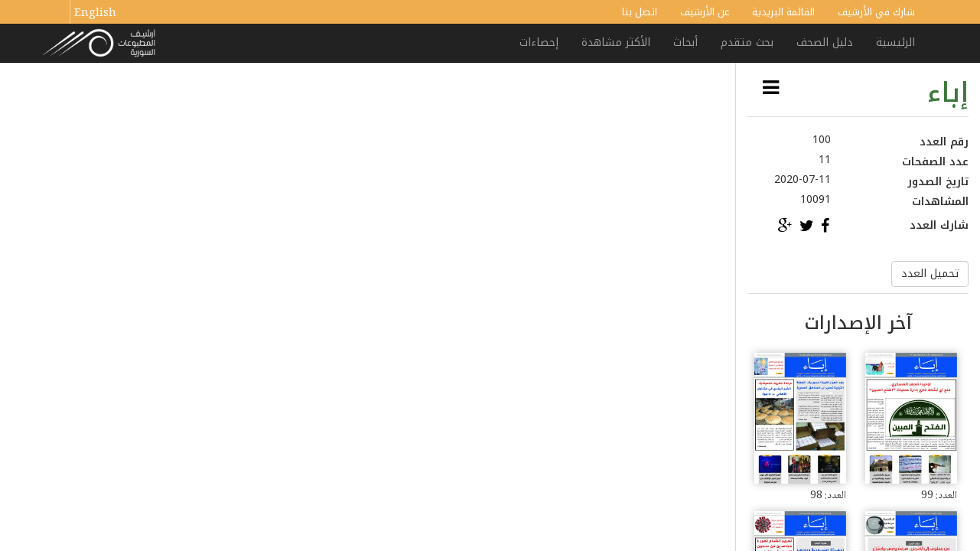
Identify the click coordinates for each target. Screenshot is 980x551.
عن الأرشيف (705, 12)
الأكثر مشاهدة (616, 42)
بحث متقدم (747, 42)
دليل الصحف (825, 42)
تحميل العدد (930, 274)
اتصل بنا (640, 12)
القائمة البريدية (783, 12)
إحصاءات (539, 42)
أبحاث (685, 42)
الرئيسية (895, 42)
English (95, 14)
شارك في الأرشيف (876, 12)
